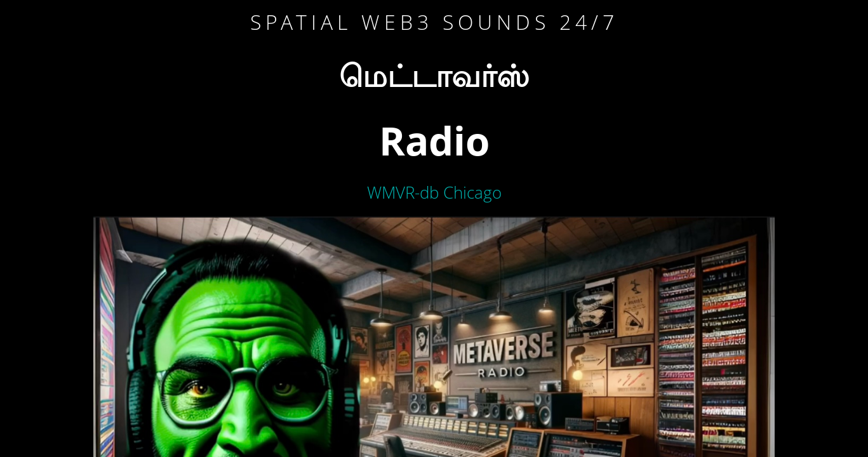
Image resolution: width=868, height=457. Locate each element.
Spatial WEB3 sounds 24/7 (434, 22)
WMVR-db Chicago (434, 192)
